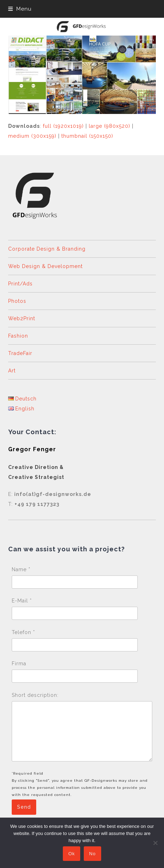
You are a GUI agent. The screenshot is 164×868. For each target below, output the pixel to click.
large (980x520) (110, 126)
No (92, 854)
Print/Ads (20, 284)
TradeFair (20, 353)
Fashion (18, 336)
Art (12, 371)
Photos (17, 301)
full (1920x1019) (63, 126)
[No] (155, 843)
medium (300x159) (32, 136)
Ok (72, 854)
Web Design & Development (45, 266)
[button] (20, 9)
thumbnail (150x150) (87, 136)
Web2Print (22, 318)
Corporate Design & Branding (47, 249)
